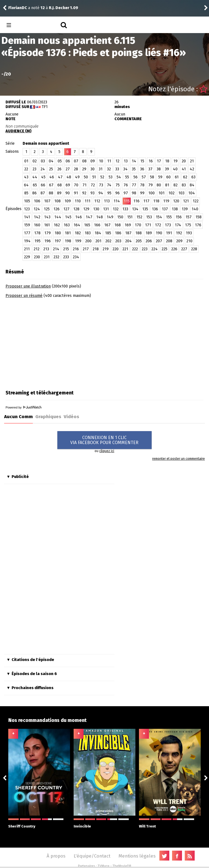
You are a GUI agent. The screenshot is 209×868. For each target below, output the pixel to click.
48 (69, 177)
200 (88, 241)
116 (136, 201)
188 (139, 233)
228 (194, 249)
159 (27, 225)
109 (68, 201)
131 (106, 209)
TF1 (45, 107)
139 (185, 209)
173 (168, 225)
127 (66, 209)
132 (116, 209)
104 (192, 193)
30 (93, 169)
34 (125, 169)
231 (47, 257)
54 (119, 177)
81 (167, 185)
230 (37, 257)
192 (179, 233)
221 (125, 249)
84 (192, 185)
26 (59, 169)
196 (48, 241)
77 (134, 185)
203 (118, 241)
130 (96, 209)
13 (126, 161)
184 (98, 233)
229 (27, 257)
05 (60, 161)
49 (77, 177)
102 (172, 193)
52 (102, 177)
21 (192, 161)
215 (66, 249)
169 (128, 225)
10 (101, 161)
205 (139, 241)
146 (79, 217)
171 (148, 225)
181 (68, 233)
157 (189, 217)
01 (26, 161)
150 (120, 217)
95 (109, 193)
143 (47, 217)
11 (109, 161)
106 (37, 201)
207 (159, 241)
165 (87, 225)
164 (77, 225)
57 (144, 177)
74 (109, 185)
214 (56, 249)
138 (175, 209)
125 (47, 209)
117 (146, 201)
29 (84, 169)
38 (159, 169)
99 (142, 193)
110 (78, 201)
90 (68, 193)
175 (188, 225)
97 (126, 193)
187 (128, 233)
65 (35, 185)
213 (46, 249)
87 (43, 193)
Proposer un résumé (24, 296)
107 (47, 201)
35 (134, 169)
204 (128, 241)
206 (149, 241)
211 (27, 249)
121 (186, 201)
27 (68, 169)
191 (169, 233)
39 (167, 169)
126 (57, 209)
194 (27, 241)
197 (58, 241)
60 (168, 177)
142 (37, 217)
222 (135, 249)
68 (60, 185)
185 (108, 233)
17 (159, 161)
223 (145, 249)
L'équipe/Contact (92, 856)
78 (142, 185)
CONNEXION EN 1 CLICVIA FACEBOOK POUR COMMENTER (104, 440)
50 (86, 177)
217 (86, 249)
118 (156, 201)
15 (142, 161)
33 (117, 169)
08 (84, 161)
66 (43, 185)
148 (100, 217)
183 (88, 233)
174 (178, 225)
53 (111, 177)
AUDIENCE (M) (18, 131)
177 (27, 233)
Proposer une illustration (28, 286)
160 (37, 225)
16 (151, 161)
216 (76, 249)
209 (179, 241)
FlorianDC (18, 8)
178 (37, 233)
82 (175, 185)
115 (127, 201)
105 (27, 201)
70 (76, 185)
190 (159, 233)
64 (26, 185)
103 (181, 193)
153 (149, 217)
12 (117, 161)
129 (86, 209)
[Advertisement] (52, 342)
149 (110, 217)
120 (176, 201)
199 (78, 241)
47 (60, 177)
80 (159, 185)
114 (117, 201)
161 (47, 225)
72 (93, 185)
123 (27, 209)
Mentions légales (137, 856)
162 (57, 225)
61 (177, 177)
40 (175, 169)
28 (76, 169)
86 (34, 193)
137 (165, 209)
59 (160, 177)
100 (152, 193)
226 (174, 249)
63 (193, 177)
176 (198, 225)
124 (37, 209)
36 (142, 169)
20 (184, 161)
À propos (56, 856)
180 (58, 233)
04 (51, 161)
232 (56, 257)
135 (145, 209)
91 (76, 193)
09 (93, 161)
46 (52, 177)
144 (58, 217)
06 (68, 161)
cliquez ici (107, 451)
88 (51, 193)
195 (37, 241)
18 (167, 161)
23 (34, 169)
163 (67, 225)
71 (85, 185)
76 (126, 185)
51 (94, 177)
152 (139, 217)
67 (51, 185)
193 (189, 233)
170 (138, 225)
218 (96, 249)
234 (76, 257)
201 (98, 241)
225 (164, 249)
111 (88, 201)
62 (185, 177)
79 (151, 185)
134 (135, 209)
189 (149, 233)
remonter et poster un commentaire (179, 459)
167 (107, 225)
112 (97, 201)
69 (68, 185)
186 (118, 233)
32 (109, 169)
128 (76, 209)
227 (184, 249)
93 (93, 193)
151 (130, 217)
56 (136, 177)
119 (166, 201)
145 (68, 217)
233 (66, 257)
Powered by (23, 407)
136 (155, 209)
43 (26, 177)
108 (57, 201)
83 (184, 185)
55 (127, 177)
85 (26, 193)
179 (48, 233)
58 (152, 177)
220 (116, 249)
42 (192, 169)
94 (101, 193)
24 (43, 169)
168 (118, 225)
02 (35, 161)
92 (84, 193)
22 (26, 169)
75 (118, 185)
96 (117, 193)
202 (108, 241)
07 (76, 161)
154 (159, 217)
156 (179, 217)
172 (158, 225)
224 (155, 249)
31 (101, 169)
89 (59, 193)
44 (35, 177)
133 (125, 209)
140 (195, 209)
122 (196, 201)
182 (78, 233)
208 (169, 241)
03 (43, 161)
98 (134, 193)
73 (101, 185)
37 (150, 169)
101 (162, 193)
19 (175, 161)
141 (27, 217)
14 (134, 161)
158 (199, 217)
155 (169, 217)
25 (51, 169)
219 (106, 249)
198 (68, 241)
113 (107, 201)
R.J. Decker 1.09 (63, 8)
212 (37, 249)
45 (43, 177)
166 (97, 225)
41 (184, 169)
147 (89, 217)
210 (189, 241)
